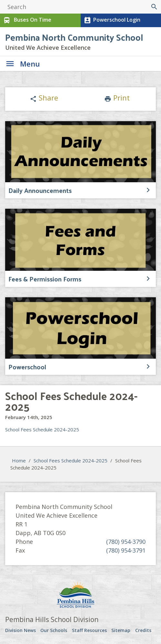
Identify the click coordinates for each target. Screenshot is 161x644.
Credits (143, 630)
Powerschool (27, 367)
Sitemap (121, 630)
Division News (20, 630)
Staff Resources (89, 630)
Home (19, 460)
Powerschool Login (111, 20)
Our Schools (54, 630)
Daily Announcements (40, 190)
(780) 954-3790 (126, 542)
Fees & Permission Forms (45, 279)
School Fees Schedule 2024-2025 (42, 429)
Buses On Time (27, 20)
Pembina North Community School (74, 37)
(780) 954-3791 (126, 550)
